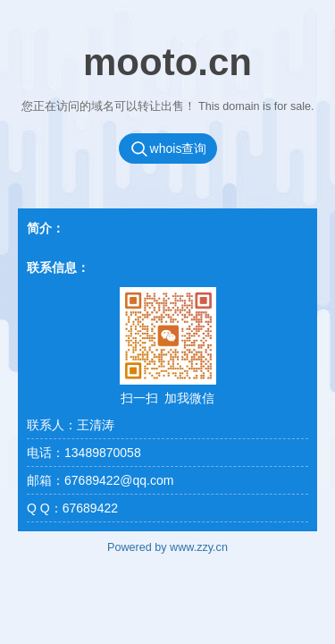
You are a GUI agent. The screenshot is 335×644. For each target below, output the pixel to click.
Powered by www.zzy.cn (167, 547)
